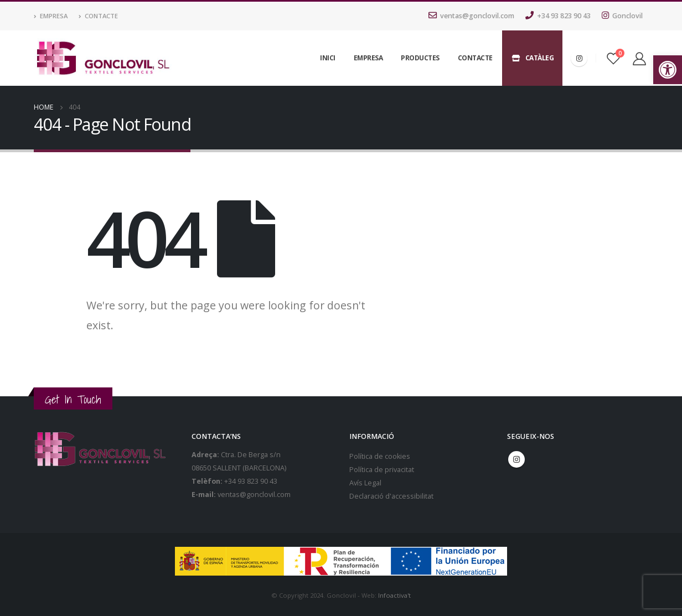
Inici (328, 58)
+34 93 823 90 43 (558, 16)
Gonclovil (622, 16)
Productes (420, 58)
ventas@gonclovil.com (471, 16)
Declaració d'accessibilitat (391, 496)
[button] (668, 70)
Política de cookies (380, 456)
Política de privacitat (382, 470)
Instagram (516, 459)
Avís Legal (365, 483)
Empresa (51, 16)
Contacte (98, 16)
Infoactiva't (394, 595)
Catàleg (533, 58)
